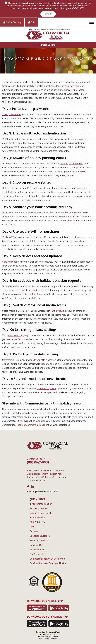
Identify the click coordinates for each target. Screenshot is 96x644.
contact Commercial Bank (31, 425)
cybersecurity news (47, 388)
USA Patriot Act (52, 636)
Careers (34, 531)
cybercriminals (67, 86)
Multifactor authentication (16, 139)
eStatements (37, 549)
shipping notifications (72, 163)
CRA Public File (38, 522)
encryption (83, 188)
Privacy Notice (38, 517)
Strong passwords (12, 114)
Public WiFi (8, 237)
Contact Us (36, 545)
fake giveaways (58, 311)
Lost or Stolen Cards (41, 513)
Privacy (41, 636)
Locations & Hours (40, 536)
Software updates (11, 262)
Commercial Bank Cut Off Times (47, 559)
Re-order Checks (39, 540)
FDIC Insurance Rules (48, 638)
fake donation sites (30, 290)
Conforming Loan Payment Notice (48, 563)
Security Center (38, 508)
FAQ (32, 527)
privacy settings (15, 335)
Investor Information (41, 504)
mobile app (35, 360)
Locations (48, 14)
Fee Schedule (37, 554)
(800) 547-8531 (48, 45)
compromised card (70, 216)
